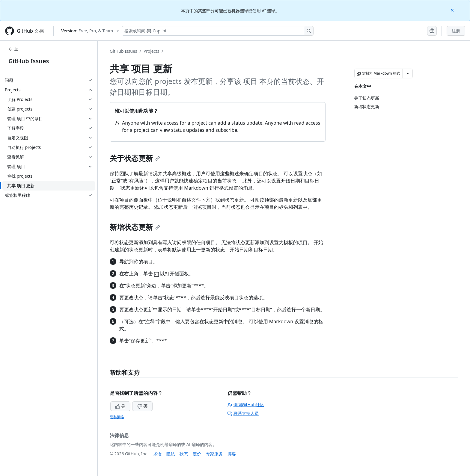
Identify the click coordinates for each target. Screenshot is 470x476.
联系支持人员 (243, 413)
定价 (197, 454)
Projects (151, 51)
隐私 (171, 454)
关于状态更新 (135, 158)
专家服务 (214, 454)
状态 (184, 454)
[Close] (453, 10)
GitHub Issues (29, 61)
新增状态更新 (135, 227)
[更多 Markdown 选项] (408, 73)
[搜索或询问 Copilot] (218, 31)
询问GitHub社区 (246, 405)
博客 (232, 454)
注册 (456, 31)
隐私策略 (117, 417)
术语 (157, 454)
